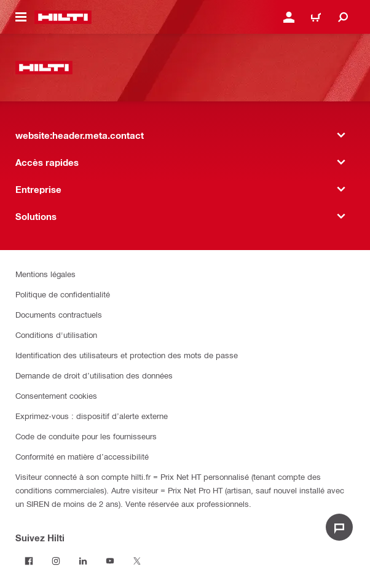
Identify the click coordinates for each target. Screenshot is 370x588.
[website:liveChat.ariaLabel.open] (339, 527)
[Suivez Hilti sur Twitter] (137, 561)
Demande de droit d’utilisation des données (94, 375)
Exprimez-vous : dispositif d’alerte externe (92, 416)
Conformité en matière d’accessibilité (82, 456)
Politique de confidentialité (63, 294)
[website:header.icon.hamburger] (21, 17)
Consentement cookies (56, 395)
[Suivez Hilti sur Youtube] (110, 561)
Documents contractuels (59, 314)
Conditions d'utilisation (56, 335)
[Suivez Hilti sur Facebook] (29, 561)
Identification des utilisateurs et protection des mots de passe (127, 355)
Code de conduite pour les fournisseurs (86, 436)
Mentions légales (45, 274)
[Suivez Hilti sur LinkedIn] (83, 561)
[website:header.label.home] (63, 17)
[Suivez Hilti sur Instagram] (56, 561)
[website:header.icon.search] (343, 17)
